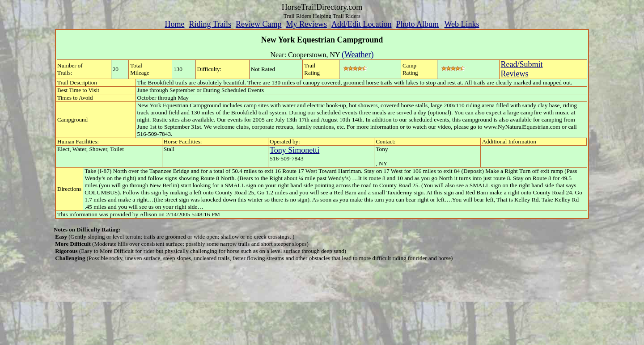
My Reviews (306, 24)
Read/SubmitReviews (522, 69)
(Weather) (358, 55)
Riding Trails (210, 24)
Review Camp (258, 24)
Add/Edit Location (361, 24)
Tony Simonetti (294, 150)
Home (174, 24)
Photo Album (417, 24)
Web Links (462, 24)
